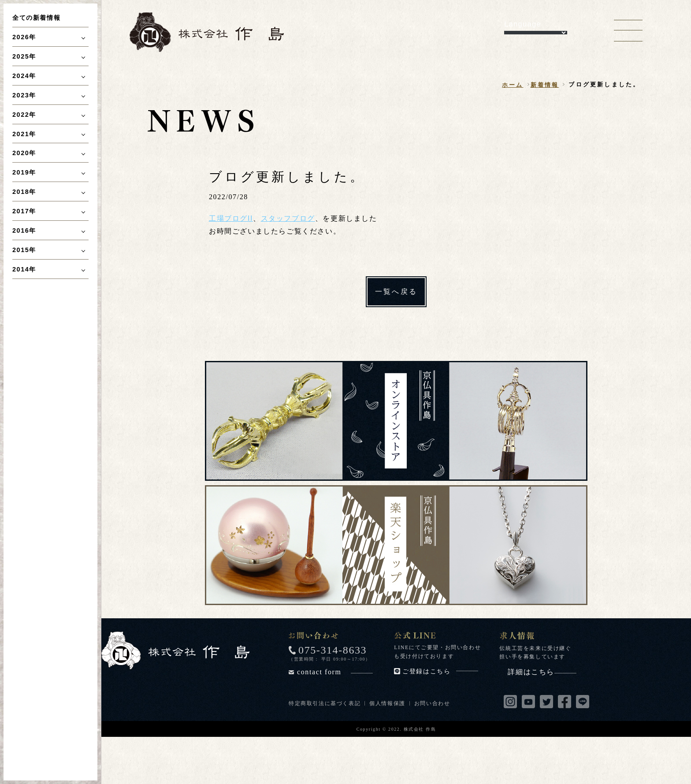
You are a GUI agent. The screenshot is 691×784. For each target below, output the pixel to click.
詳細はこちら (542, 672)
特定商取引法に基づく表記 (325, 703)
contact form (335, 672)
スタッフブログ (288, 218)
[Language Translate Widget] (536, 33)
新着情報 (545, 85)
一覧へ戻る (396, 292)
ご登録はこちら (440, 671)
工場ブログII (231, 218)
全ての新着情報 (36, 18)
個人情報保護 (387, 703)
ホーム (513, 85)
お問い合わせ (432, 703)
